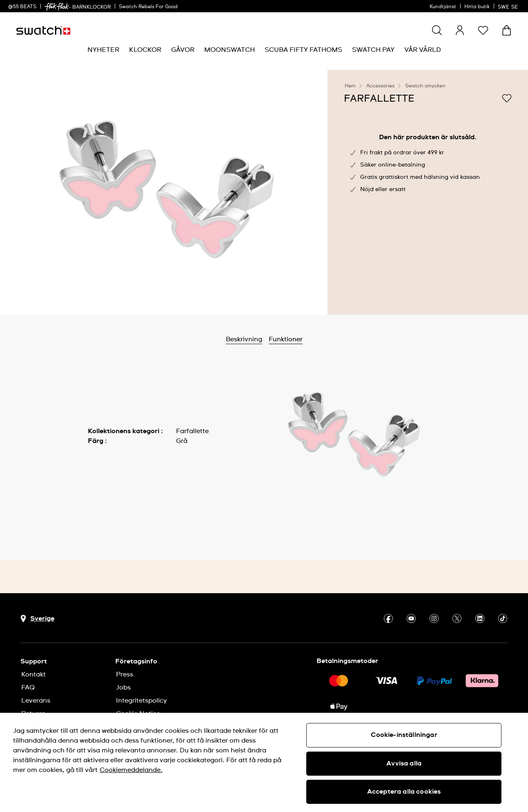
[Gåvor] (183, 50)
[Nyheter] (103, 50)
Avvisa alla (404, 763)
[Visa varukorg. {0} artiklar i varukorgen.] (507, 30)
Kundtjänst (443, 7)
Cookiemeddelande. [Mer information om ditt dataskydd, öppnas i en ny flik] (131, 770)
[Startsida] (43, 30)
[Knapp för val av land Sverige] (37, 619)
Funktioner (286, 339)
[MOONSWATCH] (229, 50)
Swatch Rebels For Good (148, 7)
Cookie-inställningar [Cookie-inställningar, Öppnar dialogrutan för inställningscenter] (404, 735)
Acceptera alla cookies (404, 792)
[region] (264, 762)
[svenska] (509, 6)
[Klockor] (145, 50)
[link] (57, 7)
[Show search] (437, 30)
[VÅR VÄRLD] (423, 50)
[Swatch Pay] (373, 50)
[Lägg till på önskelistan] (507, 98)
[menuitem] (103, 50)
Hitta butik (477, 7)
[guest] (460, 30)
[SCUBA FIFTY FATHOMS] (303, 50)
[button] (483, 30)
